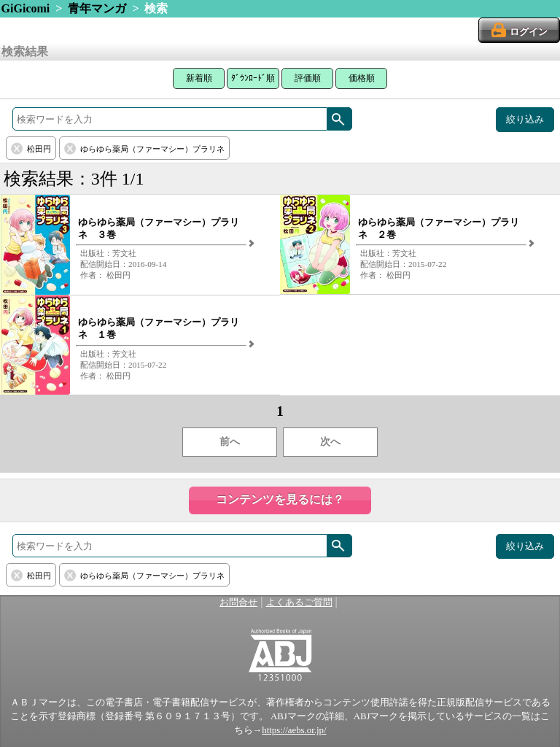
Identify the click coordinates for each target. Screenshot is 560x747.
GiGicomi (26, 8)
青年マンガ (97, 8)
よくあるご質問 (299, 603)
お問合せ (238, 603)
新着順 (199, 78)
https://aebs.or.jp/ (294, 730)
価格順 (362, 78)
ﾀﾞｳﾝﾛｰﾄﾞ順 (253, 78)
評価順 (308, 78)
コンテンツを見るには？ (280, 499)
